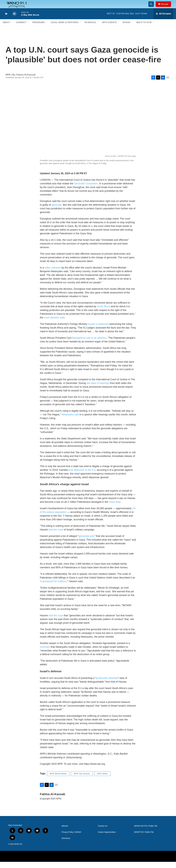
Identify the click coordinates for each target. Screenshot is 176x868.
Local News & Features (65, 29)
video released (53, 274)
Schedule (90, 29)
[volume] (14, 20)
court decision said (54, 324)
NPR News (102, 780)
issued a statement (98, 330)
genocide (57, 211)
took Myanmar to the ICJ (82, 476)
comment (45, 653)
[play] (6, 20)
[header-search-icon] (152, 7)
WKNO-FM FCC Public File (146, 832)
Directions (66, 844)
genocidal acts (87, 542)
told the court (56, 536)
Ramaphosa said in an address (89, 344)
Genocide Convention (86, 190)
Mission (65, 832)
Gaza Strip (115, 508)
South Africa (103, 313)
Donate (166, 7)
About (6, 29)
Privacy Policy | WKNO (71, 838)
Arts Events (109, 29)
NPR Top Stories (82, 780)
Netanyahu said (70, 421)
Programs (38, 29)
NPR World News (58, 780)
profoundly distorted (107, 684)
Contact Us (103, 832)
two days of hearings (98, 389)
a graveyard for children (53, 587)
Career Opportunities (107, 838)
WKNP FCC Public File (144, 838)
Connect (21, 29)
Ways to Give (144, 29)
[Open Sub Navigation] (12, 29)
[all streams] (163, 20)
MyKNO (127, 29)
